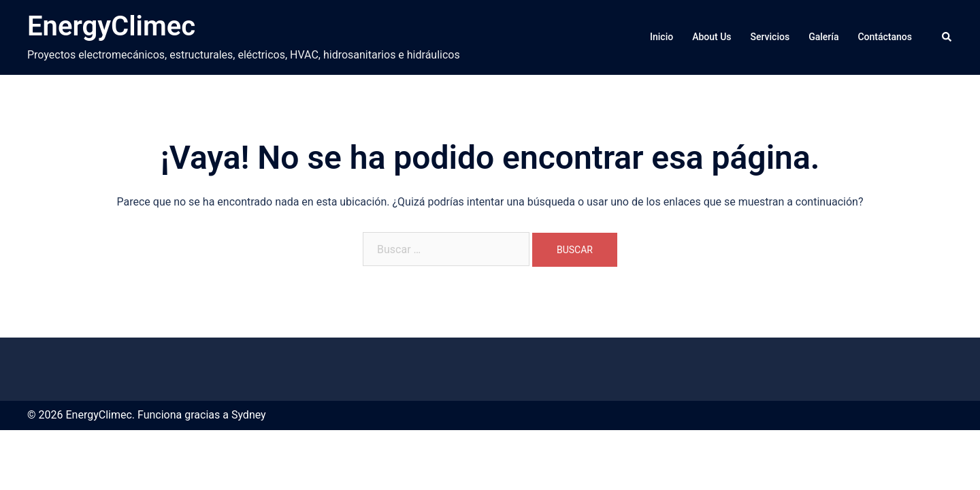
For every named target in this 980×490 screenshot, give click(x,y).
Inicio (661, 37)
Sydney (249, 415)
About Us (712, 37)
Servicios (770, 37)
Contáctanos (885, 37)
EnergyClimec (111, 26)
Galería (823, 37)
